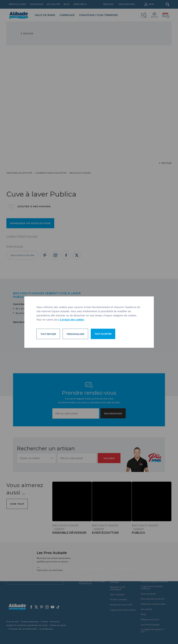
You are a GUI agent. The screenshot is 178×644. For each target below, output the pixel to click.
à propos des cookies (72, 320)
